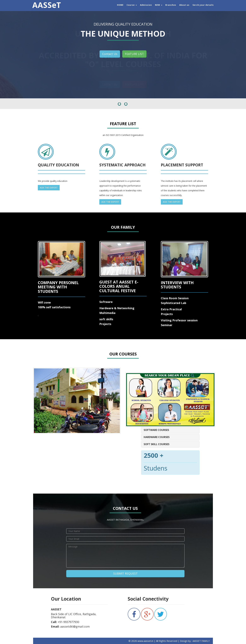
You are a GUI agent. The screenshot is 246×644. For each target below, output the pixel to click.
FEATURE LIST (134, 54)
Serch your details (203, 5)
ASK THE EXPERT (49, 188)
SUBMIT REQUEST (125, 573)
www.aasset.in (145, 641)
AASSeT (47, 4)
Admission (146, 5)
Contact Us (110, 54)
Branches (171, 5)
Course (132, 5)
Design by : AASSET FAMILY (195, 641)
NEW (159, 5)
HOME (120, 5)
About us (184, 5)
